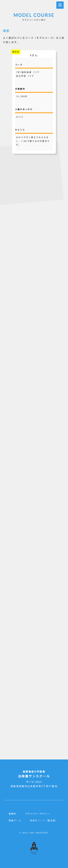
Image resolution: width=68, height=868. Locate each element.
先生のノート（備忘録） (44, 820)
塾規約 (13, 814)
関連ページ (15, 820)
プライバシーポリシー (38, 814)
